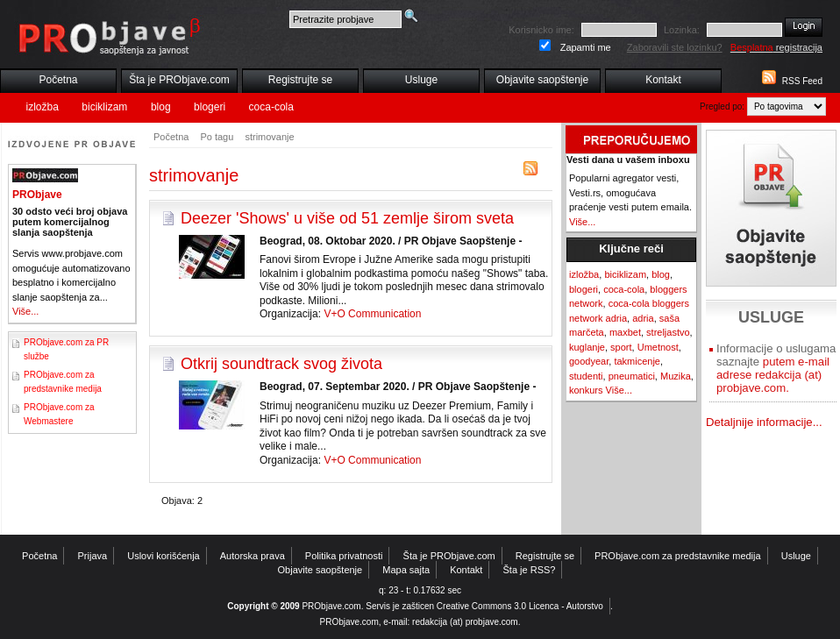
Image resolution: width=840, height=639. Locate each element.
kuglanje (587, 347)
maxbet (625, 332)
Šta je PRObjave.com (179, 80)
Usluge (421, 80)
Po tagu (217, 137)
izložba (43, 107)
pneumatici (632, 376)
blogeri (210, 107)
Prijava (93, 556)
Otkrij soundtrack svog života (281, 364)
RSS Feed (802, 81)
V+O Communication (372, 314)
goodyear (589, 361)
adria (643, 318)
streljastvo (668, 332)
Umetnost (658, 347)
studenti (586, 376)
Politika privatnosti (344, 556)
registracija (776, 47)
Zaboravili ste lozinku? (675, 47)
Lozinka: (682, 30)
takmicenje (637, 361)
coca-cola (271, 107)
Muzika (676, 376)
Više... (25, 311)
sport (621, 347)
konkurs (586, 390)
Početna (58, 80)
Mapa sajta (406, 570)
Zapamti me (586, 47)
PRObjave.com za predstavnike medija (678, 556)
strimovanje (269, 137)
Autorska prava (253, 556)
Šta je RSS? (530, 570)
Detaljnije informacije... (764, 422)
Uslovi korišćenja (164, 556)
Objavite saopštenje (542, 80)
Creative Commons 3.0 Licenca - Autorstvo (520, 606)
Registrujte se (300, 80)
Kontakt (663, 80)
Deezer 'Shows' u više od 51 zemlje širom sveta (347, 218)
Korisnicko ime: (541, 30)
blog (161, 107)
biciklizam (104, 107)
